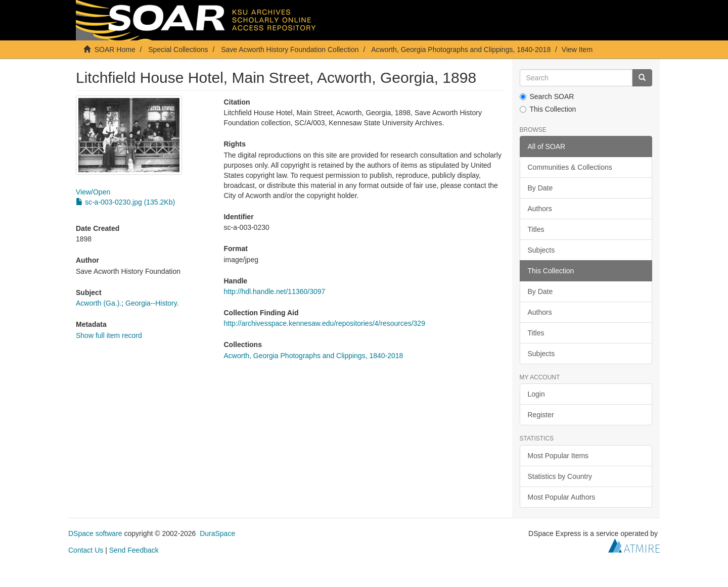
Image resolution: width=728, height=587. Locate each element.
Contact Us (86, 550)
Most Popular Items (558, 456)
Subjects (541, 250)
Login (536, 394)
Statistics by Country (560, 476)
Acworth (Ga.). (99, 303)
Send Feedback (134, 550)
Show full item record (109, 335)
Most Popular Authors (562, 497)
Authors (540, 209)
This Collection (548, 109)
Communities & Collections (570, 167)
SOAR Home (115, 50)
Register (541, 415)
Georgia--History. (152, 303)
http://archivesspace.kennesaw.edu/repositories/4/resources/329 (324, 323)
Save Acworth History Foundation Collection (290, 50)
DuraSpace (217, 533)
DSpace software (95, 533)
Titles (536, 229)
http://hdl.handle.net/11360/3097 (274, 291)
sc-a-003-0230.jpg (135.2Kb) (125, 202)
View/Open (93, 192)
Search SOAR (547, 96)
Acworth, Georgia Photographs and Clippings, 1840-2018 (461, 50)
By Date (540, 188)
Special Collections (178, 50)
